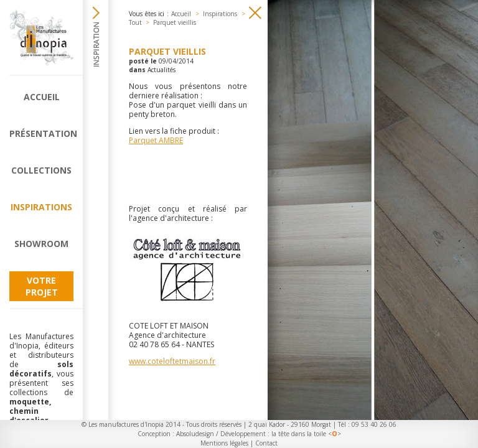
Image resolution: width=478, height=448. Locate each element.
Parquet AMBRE (156, 140)
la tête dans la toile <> (306, 434)
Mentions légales (224, 443)
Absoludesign (195, 434)
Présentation (41, 133)
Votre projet (42, 286)
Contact (266, 443)
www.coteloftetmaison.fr (172, 361)
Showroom (41, 244)
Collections (41, 170)
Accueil (42, 97)
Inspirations (41, 207)
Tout (135, 22)
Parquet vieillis (175, 22)
